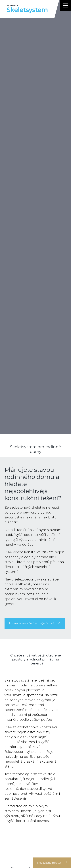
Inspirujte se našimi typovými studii (35, 623)
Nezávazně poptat (52, 863)
